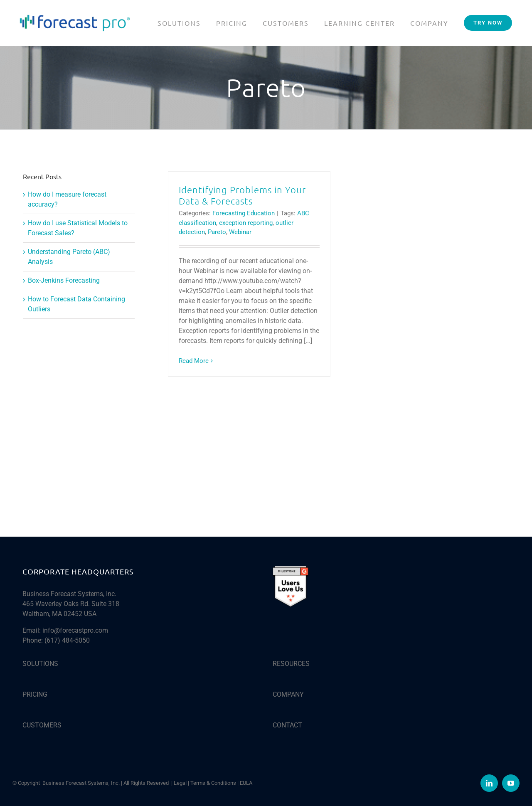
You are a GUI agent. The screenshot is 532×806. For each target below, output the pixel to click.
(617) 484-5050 (67, 640)
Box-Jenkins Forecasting (64, 280)
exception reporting (246, 223)
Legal (180, 783)
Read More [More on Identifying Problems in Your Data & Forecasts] (194, 361)
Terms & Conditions (213, 783)
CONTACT (287, 725)
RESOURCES (291, 664)
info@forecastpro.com (75, 630)
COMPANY (288, 694)
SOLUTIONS (40, 664)
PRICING (35, 694)
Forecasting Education (244, 213)
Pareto (217, 232)
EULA (246, 783)
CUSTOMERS (42, 725)
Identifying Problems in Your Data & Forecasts (242, 195)
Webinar (240, 232)
